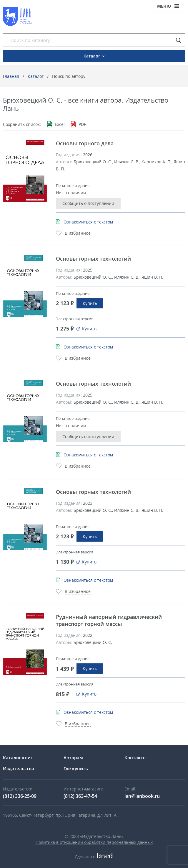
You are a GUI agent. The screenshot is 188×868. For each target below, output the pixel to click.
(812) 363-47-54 (80, 796)
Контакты (135, 757)
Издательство (19, 768)
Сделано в (94, 857)
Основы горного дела (85, 143)
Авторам (73, 757)
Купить (90, 303)
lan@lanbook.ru (142, 796)
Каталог (36, 76)
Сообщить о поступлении (88, 203)
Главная (11, 76)
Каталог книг (18, 757)
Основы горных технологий (93, 259)
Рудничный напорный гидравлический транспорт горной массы (109, 620)
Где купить (76, 768)
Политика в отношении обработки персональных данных (94, 842)
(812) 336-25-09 (20, 796)
